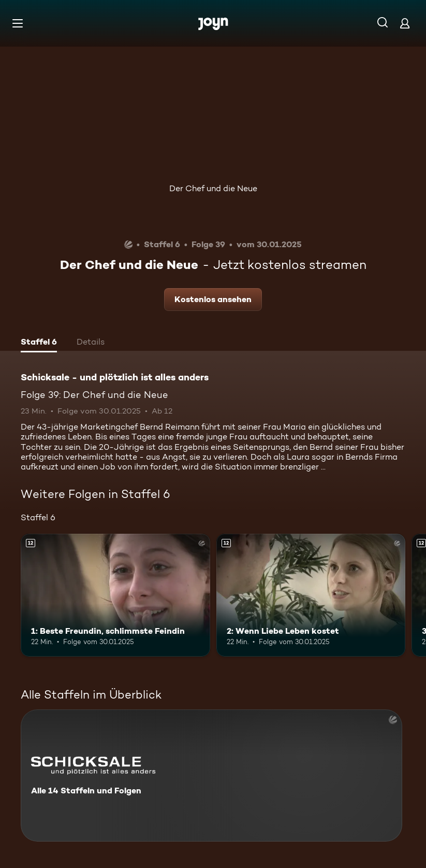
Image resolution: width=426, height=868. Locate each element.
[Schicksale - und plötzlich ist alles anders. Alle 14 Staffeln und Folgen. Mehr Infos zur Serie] (211, 775)
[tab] (39, 343)
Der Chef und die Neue (213, 188)
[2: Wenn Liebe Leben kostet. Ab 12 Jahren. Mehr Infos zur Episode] (311, 595)
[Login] (405, 23)
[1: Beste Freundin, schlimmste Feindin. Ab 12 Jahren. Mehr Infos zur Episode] (115, 595)
